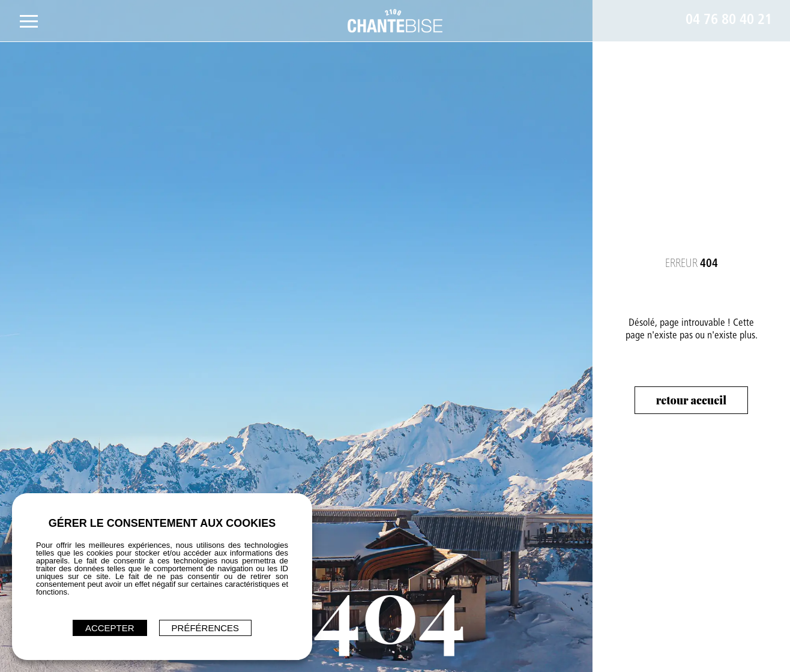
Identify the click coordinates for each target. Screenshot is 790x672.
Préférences (206, 628)
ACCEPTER (110, 628)
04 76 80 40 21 (729, 21)
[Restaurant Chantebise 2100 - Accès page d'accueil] (395, 21)
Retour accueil (691, 400)
